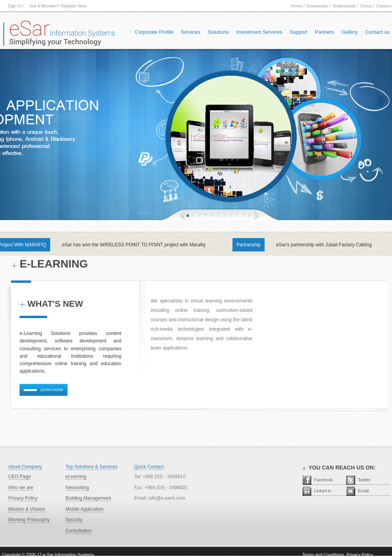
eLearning (76, 477)
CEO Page (19, 477)
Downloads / (318, 6)
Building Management (88, 498)
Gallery (349, 32)
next (256, 215)
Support (299, 32)
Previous (182, 215)
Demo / (367, 6)
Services (191, 32)
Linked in (323, 491)
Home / (298, 6)
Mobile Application (84, 509)
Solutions (218, 32)
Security (74, 520)
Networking (77, 488)
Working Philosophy (29, 520)
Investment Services (259, 32)
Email (363, 491)
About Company (25, 467)
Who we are (21, 488)
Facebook (323, 480)
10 (238, 216)
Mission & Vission (27, 509)
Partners (324, 32)
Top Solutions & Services (92, 467)
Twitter (364, 480)
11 (244, 216)
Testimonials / (346, 6)
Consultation (79, 531)
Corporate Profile (154, 32)
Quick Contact (149, 467)
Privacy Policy (23, 498)
